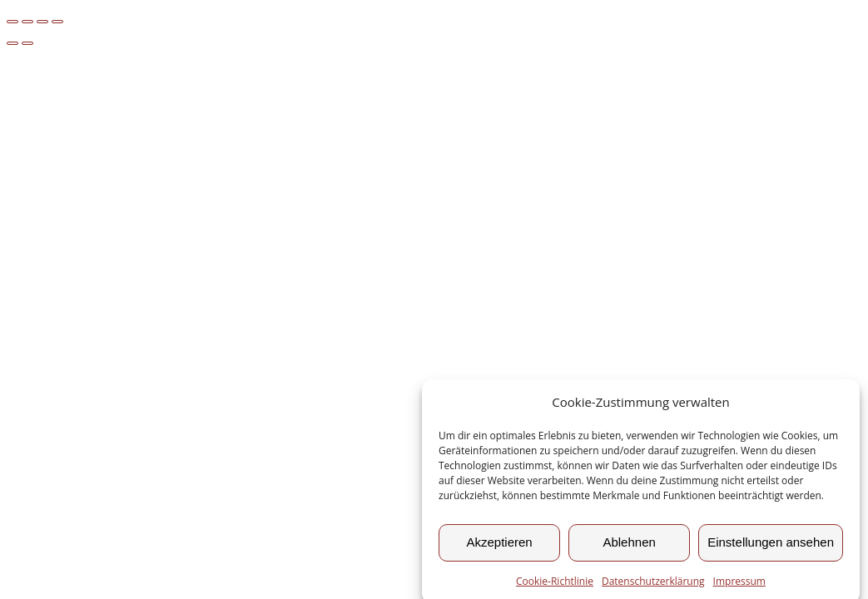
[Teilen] (42, 22)
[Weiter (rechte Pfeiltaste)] (27, 43)
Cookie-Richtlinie (555, 585)
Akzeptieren (499, 546)
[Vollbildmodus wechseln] (27, 22)
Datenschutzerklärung (653, 585)
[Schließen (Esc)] (57, 22)
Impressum (739, 585)
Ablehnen (629, 546)
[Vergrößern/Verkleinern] (12, 22)
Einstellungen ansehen (771, 546)
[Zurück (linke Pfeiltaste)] (12, 43)
